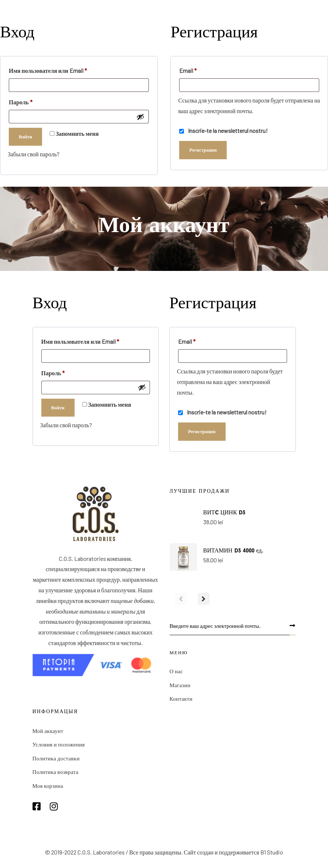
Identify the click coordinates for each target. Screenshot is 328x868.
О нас (176, 672)
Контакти (181, 699)
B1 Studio (272, 853)
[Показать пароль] (140, 117)
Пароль (21, 101)
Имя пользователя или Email (48, 69)
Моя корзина (48, 786)
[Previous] (181, 600)
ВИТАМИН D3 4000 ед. (233, 551)
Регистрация (203, 150)
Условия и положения (59, 745)
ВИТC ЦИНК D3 (224, 513)
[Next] (204, 600)
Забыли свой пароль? (34, 154)
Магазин (180, 686)
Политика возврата (56, 772)
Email (188, 69)
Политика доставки (56, 759)
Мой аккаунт (48, 731)
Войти (25, 137)
